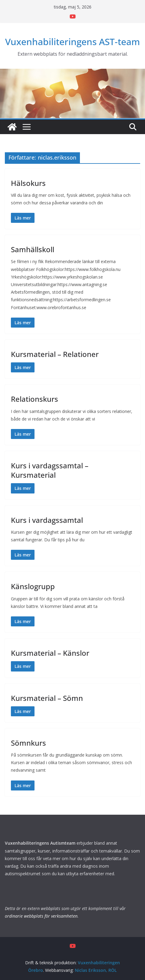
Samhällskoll (33, 249)
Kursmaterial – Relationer (55, 354)
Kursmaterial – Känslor (50, 653)
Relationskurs (35, 399)
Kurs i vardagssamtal (47, 520)
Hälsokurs (28, 183)
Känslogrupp (33, 586)
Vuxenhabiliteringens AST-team (72, 42)
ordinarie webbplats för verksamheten (41, 916)
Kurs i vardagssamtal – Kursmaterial (50, 470)
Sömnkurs (28, 743)
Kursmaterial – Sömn (47, 698)
